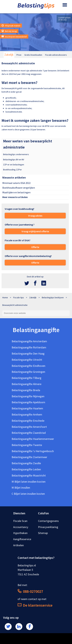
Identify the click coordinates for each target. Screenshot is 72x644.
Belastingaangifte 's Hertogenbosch (33, 451)
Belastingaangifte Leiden (26, 469)
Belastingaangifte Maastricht (29, 475)
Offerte (35, 247)
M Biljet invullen (21, 488)
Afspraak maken (11, 26)
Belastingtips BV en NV (14, 160)
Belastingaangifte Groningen (28, 372)
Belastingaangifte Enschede (28, 421)
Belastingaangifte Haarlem (27, 408)
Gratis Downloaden (33, 55)
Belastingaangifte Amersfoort (29, 427)
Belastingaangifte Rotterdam (29, 347)
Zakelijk (9, 55)
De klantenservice (35, 605)
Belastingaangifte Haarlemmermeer (33, 439)
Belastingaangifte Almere (26, 384)
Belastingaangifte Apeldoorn (28, 402)
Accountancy (21, 527)
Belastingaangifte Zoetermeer (29, 457)
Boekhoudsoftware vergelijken (19, 188)
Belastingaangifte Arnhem (27, 414)
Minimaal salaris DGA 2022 (16, 183)
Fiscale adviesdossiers (56, 55)
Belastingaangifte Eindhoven (28, 366)
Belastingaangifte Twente (27, 445)
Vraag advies (35, 216)
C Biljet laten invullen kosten (28, 494)
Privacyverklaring (48, 527)
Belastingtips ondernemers (16, 154)
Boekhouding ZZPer (12, 170)
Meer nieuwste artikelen (15, 197)
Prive (19, 55)
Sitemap (43, 533)
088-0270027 (30, 591)
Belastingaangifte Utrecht (27, 360)
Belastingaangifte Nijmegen (28, 396)
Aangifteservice (22, 539)
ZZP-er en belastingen (14, 165)
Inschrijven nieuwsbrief (14, 37)
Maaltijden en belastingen (16, 192)
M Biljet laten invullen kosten (29, 482)
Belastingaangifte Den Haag (28, 354)
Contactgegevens (48, 521)
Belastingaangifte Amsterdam (29, 341)
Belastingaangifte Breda (26, 390)
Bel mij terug (9, 31)
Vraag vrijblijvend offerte (35, 231)
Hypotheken (20, 533)
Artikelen (18, 545)
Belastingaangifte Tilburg (26, 378)
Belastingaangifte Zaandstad (29, 433)
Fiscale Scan (20, 521)
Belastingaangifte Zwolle (26, 463)
